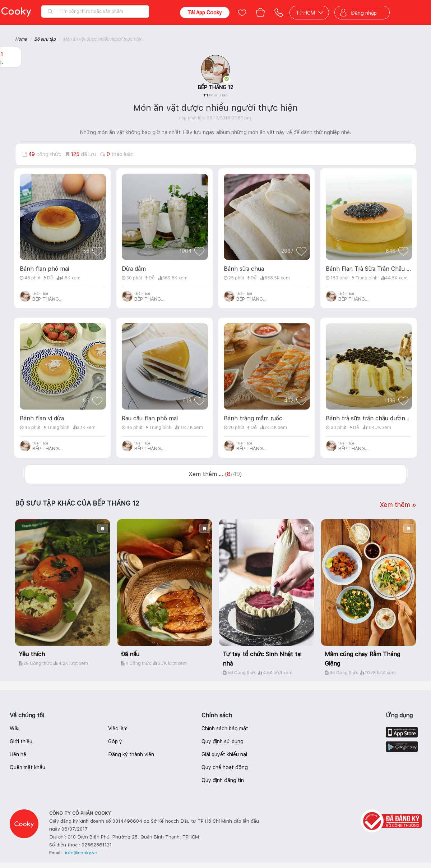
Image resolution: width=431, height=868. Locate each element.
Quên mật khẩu (27, 767)
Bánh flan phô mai (44, 269)
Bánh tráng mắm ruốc (253, 418)
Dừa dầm (134, 269)
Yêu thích (32, 654)
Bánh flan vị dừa (42, 418)
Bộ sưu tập (45, 39)
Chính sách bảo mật (225, 728)
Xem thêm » (398, 505)
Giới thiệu (21, 741)
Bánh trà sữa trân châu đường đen (369, 418)
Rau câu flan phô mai (150, 418)
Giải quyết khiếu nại (224, 754)
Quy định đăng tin (223, 780)
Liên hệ (18, 754)
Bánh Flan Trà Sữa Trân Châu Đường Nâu (369, 269)
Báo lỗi (11, 101)
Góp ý (115, 741)
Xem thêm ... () (215, 474)
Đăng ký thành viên (131, 754)
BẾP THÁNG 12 (215, 87)
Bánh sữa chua (244, 269)
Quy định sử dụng (223, 741)
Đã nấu (130, 654)
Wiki (15, 728)
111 (215, 95)
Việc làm (118, 728)
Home (21, 39)
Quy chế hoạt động (225, 767)
